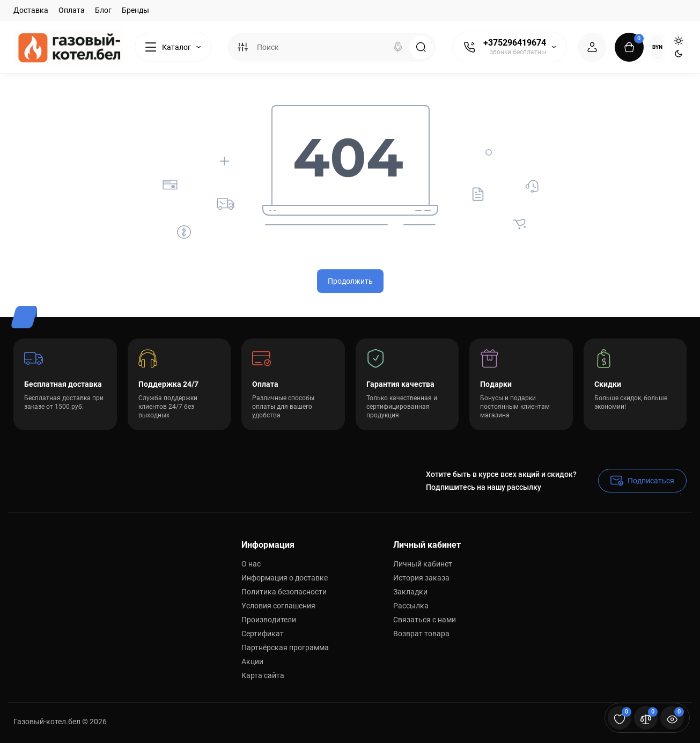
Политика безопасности (284, 592)
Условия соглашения (278, 606)
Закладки (410, 592)
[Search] (398, 47)
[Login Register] (592, 47)
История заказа (421, 578)
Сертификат (263, 634)
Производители (269, 620)
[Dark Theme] (679, 54)
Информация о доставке (285, 578)
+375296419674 (515, 43)
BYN (657, 47)
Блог (103, 10)
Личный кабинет (423, 564)
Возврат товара (421, 634)
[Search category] (242, 47)
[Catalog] (173, 47)
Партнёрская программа (285, 648)
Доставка (31, 10)
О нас (251, 564)
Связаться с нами (425, 620)
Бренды (135, 10)
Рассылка (411, 606)
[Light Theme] (679, 41)
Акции (252, 661)
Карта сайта (263, 675)
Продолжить (350, 281)
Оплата (72, 10)
